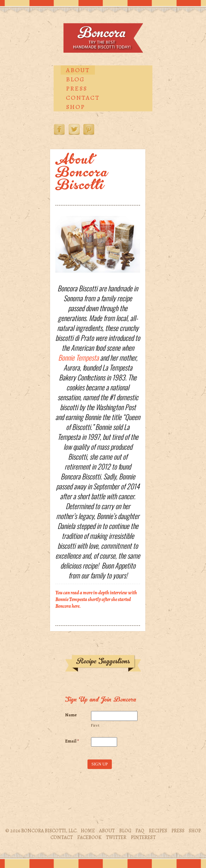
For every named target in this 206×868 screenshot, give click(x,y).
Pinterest (89, 129)
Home (88, 831)
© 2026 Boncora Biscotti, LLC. (41, 831)
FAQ (140, 831)
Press (77, 88)
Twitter (74, 129)
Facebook (59, 129)
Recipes (158, 831)
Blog (75, 79)
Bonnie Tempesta (78, 357)
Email (72, 741)
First (95, 725)
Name (71, 715)
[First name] (114, 716)
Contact (83, 98)
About (78, 70)
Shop (75, 107)
